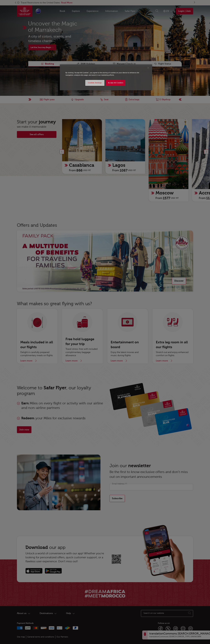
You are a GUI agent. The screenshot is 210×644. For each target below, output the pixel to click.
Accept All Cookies (116, 83)
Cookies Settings (95, 83)
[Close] (148, 68)
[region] (106, 77)
